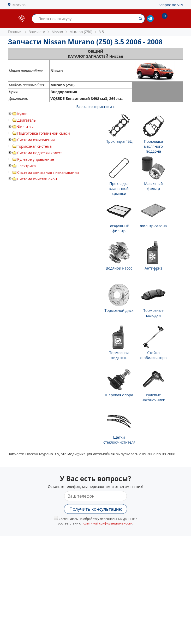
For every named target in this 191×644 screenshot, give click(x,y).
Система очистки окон (37, 179)
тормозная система (34, 146)
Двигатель (26, 120)
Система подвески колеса (40, 153)
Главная (15, 32)
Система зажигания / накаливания (48, 172)
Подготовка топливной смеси (44, 133)
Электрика (26, 166)
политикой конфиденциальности (107, 523)
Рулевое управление (36, 159)
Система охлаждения (36, 140)
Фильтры (25, 127)
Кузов (22, 114)
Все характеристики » (96, 107)
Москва (19, 5)
